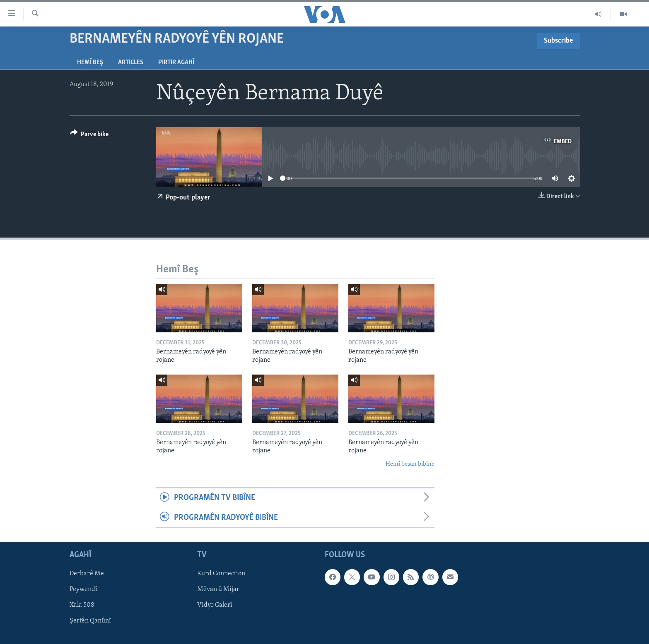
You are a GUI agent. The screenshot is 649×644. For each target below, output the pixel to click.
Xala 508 (82, 605)
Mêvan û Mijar (218, 589)
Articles (131, 62)
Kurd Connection (221, 574)
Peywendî (83, 589)
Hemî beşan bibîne (410, 464)
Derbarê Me (87, 574)
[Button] (89, 136)
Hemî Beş (90, 62)
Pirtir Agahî (176, 62)
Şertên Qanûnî (90, 621)
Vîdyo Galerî (215, 605)
